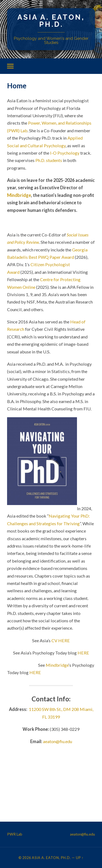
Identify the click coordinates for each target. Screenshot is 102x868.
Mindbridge (19, 195)
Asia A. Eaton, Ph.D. (51, 21)
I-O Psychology (65, 153)
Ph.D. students (49, 160)
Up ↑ (80, 858)
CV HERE (61, 640)
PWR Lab (15, 834)
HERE (83, 653)
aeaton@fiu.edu (58, 741)
